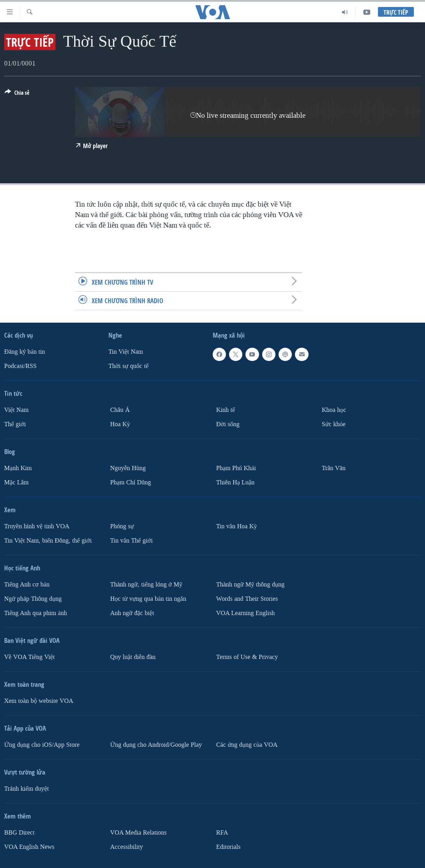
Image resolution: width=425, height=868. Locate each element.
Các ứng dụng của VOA (247, 745)
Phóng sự (122, 526)
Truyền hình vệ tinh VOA (37, 526)
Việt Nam (16, 410)
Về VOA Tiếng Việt (29, 657)
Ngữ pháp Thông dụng (33, 599)
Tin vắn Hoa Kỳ (237, 526)
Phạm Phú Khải (236, 468)
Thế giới (15, 424)
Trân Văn (334, 468)
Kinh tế (226, 410)
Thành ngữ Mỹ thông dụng (250, 585)
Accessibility (127, 847)
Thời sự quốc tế (128, 366)
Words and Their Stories (247, 599)
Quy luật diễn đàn (133, 657)
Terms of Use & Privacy (247, 657)
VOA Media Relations (138, 833)
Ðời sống (228, 424)
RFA (222, 833)
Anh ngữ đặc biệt (132, 613)
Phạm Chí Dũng (131, 482)
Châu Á (120, 410)
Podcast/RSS (20, 366)
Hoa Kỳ (120, 424)
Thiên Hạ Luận (235, 482)
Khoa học (334, 410)
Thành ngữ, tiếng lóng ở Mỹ (146, 585)
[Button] (17, 94)
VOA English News (29, 847)
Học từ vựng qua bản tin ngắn (148, 599)
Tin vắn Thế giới (131, 541)
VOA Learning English (245, 613)
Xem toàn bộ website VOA (39, 701)
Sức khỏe (334, 424)
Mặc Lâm (16, 482)
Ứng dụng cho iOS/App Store (42, 745)
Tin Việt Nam (126, 352)
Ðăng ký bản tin (25, 352)
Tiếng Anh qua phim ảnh (36, 613)
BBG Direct (19, 833)
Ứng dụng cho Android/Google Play (156, 745)
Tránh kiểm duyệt (26, 789)
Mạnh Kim (18, 468)
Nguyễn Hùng (128, 468)
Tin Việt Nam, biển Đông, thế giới (48, 541)
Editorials (228, 847)
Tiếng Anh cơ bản (27, 585)
